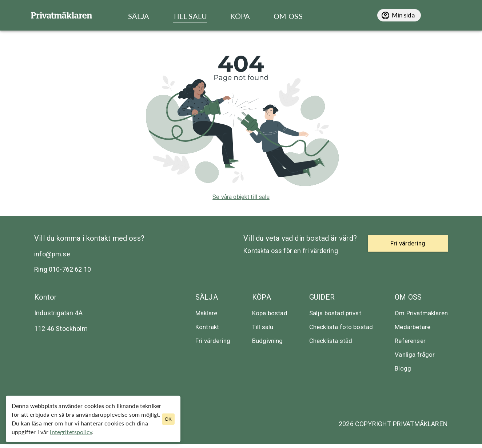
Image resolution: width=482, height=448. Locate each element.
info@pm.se (52, 254)
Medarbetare (413, 327)
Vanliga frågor (415, 355)
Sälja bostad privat (335, 313)
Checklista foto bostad (341, 327)
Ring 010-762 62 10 (63, 269)
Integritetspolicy (71, 432)
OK (168, 419)
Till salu (263, 327)
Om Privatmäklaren (421, 313)
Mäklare (206, 313)
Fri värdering (213, 341)
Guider (322, 297)
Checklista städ (331, 341)
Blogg (403, 368)
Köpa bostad (270, 313)
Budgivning (268, 341)
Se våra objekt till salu (241, 197)
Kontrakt (207, 327)
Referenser (410, 341)
